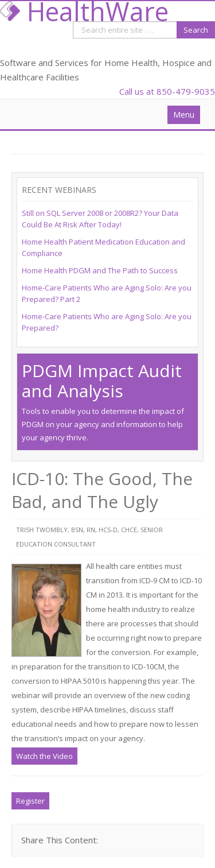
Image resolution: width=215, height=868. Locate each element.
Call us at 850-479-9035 (167, 91)
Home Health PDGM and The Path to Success (100, 270)
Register (30, 801)
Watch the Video (44, 756)
